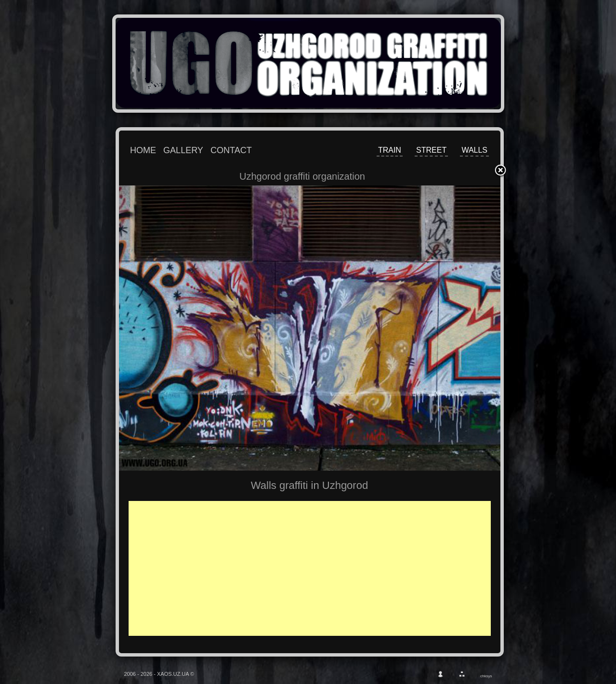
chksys (486, 676)
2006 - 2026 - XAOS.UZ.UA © (159, 674)
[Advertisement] (316, 568)
